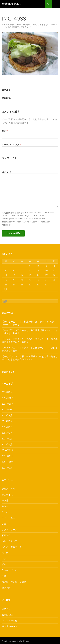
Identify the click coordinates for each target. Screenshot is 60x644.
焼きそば (6, 587)
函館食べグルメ (12, 4)
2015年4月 (7, 426)
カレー (5, 505)
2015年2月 (7, 438)
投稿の (7, 614)
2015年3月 (7, 432)
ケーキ (5, 511)
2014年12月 (8, 449)
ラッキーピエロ (9, 569)
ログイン (6, 608)
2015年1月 (7, 444)
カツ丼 (5, 500)
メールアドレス (11, 144)
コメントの (9, 620)
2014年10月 (8, 461)
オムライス (7, 494)
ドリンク (6, 534)
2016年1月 (7, 391)
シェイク (6, 523)
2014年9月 (7, 467)
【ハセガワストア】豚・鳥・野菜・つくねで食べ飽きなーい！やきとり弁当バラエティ (30, 357)
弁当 (4, 575)
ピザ (4, 564)
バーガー (6, 552)
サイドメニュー (9, 517)
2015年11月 (8, 403)
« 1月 (5, 288)
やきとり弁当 (8, 488)
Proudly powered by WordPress (15, 640)
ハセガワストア (9, 540)
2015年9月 (7, 415)
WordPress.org (9, 625)
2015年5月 (7, 420)
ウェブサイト (9, 158)
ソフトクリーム (9, 529)
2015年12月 (8, 397)
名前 (5, 131)
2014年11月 (8, 455)
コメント (7, 172)
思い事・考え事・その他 (14, 581)
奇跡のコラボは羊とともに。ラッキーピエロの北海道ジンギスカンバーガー (29, 26)
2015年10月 (8, 409)
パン (4, 558)
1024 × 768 (20, 24)
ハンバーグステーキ (12, 546)
